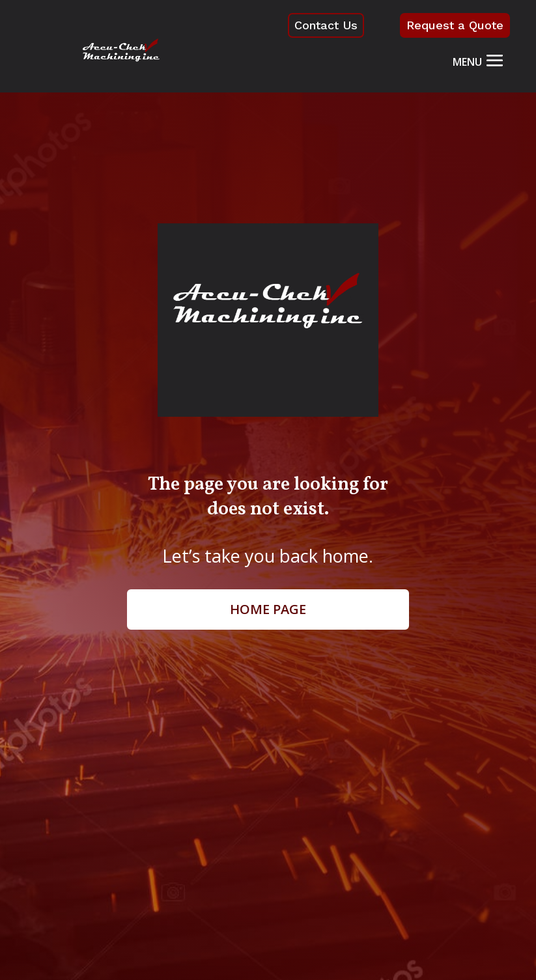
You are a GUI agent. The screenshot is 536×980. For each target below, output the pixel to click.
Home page (268, 609)
